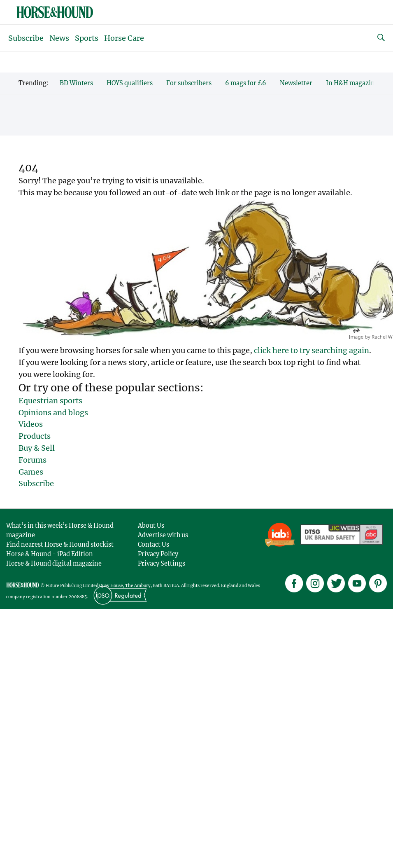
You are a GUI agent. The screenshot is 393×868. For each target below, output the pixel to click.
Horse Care (124, 38)
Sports (87, 38)
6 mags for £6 (246, 83)
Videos (31, 424)
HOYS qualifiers (130, 83)
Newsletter (296, 83)
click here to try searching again (312, 350)
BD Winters (76, 83)
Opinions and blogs (53, 413)
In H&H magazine (352, 83)
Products (35, 436)
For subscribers (189, 83)
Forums (33, 460)
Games (31, 472)
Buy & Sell (37, 448)
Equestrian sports (50, 401)
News (59, 38)
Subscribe (26, 38)
